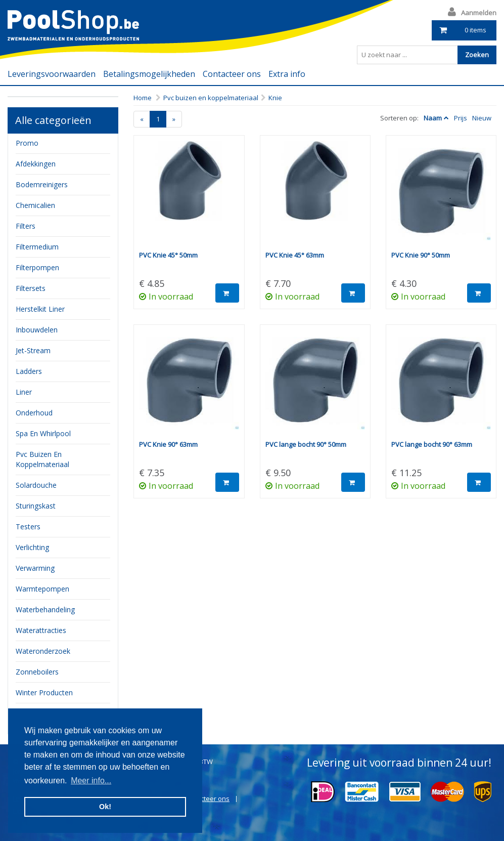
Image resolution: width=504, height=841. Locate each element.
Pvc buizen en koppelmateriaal (211, 98)
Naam (433, 118)
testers (28, 527)
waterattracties (41, 630)
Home (143, 98)
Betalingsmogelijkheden (149, 74)
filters (26, 226)
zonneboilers (37, 672)
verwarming (35, 568)
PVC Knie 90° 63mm (168, 444)
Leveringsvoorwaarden (52, 74)
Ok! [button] (105, 807)
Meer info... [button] (91, 781)
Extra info (287, 74)
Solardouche (36, 485)
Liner (24, 392)
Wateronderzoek (43, 651)
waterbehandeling (45, 609)
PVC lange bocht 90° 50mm (306, 444)
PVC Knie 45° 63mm (295, 255)
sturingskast (36, 506)
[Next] (174, 119)
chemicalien (35, 205)
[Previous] (142, 119)
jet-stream (33, 350)
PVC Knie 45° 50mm (168, 255)
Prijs (461, 118)
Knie (275, 98)
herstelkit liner (40, 309)
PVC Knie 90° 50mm (421, 255)
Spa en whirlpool (43, 433)
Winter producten (44, 692)
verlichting (32, 547)
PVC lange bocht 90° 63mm (432, 444)
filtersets (31, 288)
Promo (27, 143)
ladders (29, 371)
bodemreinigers (42, 184)
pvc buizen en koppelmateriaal (42, 459)
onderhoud (34, 413)
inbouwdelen (37, 330)
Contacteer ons (232, 74)
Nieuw (482, 118)
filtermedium (37, 247)
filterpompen (37, 267)
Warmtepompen (42, 589)
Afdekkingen (36, 164)
